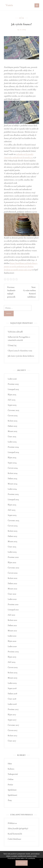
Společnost (12, 790)
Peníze (10, 785)
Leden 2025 (12, 442)
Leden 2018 (12, 704)
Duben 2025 (12, 426)
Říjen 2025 (12, 394)
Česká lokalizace (14, 839)
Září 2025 (12, 400)
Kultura (11, 769)
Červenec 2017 (13, 725)
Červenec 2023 (13, 520)
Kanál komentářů (15, 834)
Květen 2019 (12, 673)
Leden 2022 (12, 599)
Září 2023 (12, 510)
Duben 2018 (12, 694)
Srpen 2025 (12, 405)
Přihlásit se (12, 823)
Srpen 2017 (12, 720)
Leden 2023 (12, 552)
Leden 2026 (12, 379)
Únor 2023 (12, 547)
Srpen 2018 (12, 688)
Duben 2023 (12, 536)
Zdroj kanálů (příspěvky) (18, 828)
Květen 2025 (12, 421)
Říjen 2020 (12, 641)
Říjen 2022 (12, 562)
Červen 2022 (13, 573)
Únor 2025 (12, 436)
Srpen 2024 (12, 463)
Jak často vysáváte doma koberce (21, 356)
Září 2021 (11, 615)
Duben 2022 (12, 583)
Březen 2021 (12, 631)
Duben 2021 (12, 625)
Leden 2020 (12, 646)
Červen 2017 (13, 730)
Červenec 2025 (13, 410)
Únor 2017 (12, 741)
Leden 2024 (12, 489)
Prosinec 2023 (13, 494)
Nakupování (13, 774)
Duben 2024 (12, 478)
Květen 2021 (12, 620)
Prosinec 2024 (13, 447)
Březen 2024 (12, 484)
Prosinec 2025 (13, 384)
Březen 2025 (12, 431)
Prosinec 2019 (13, 652)
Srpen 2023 (12, 515)
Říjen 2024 (12, 457)
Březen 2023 (12, 541)
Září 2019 (12, 662)
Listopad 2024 (13, 452)
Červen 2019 (13, 667)
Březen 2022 (12, 589)
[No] (40, 860)
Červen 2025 (13, 415)
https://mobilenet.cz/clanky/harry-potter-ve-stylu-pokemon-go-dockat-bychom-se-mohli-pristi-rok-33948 (21, 266)
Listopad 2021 (13, 610)
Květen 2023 (12, 531)
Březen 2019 (12, 678)
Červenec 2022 (13, 568)
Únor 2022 (12, 594)
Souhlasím (22, 863)
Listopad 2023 (13, 499)
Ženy (10, 800)
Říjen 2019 (12, 657)
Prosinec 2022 (13, 557)
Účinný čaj (12, 345)
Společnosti (12, 795)
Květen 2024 (13, 473)
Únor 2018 (12, 699)
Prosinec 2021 (13, 604)
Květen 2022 (12, 578)
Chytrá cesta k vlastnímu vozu (20, 351)
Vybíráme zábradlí (15, 332)
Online (11, 779)
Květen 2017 (12, 735)
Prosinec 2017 (13, 709)
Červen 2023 (13, 526)
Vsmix (9, 5)
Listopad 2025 (13, 389)
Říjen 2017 (12, 714)
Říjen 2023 (12, 505)
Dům (22, 18)
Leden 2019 (12, 683)
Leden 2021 (12, 636)
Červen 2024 (13, 468)
